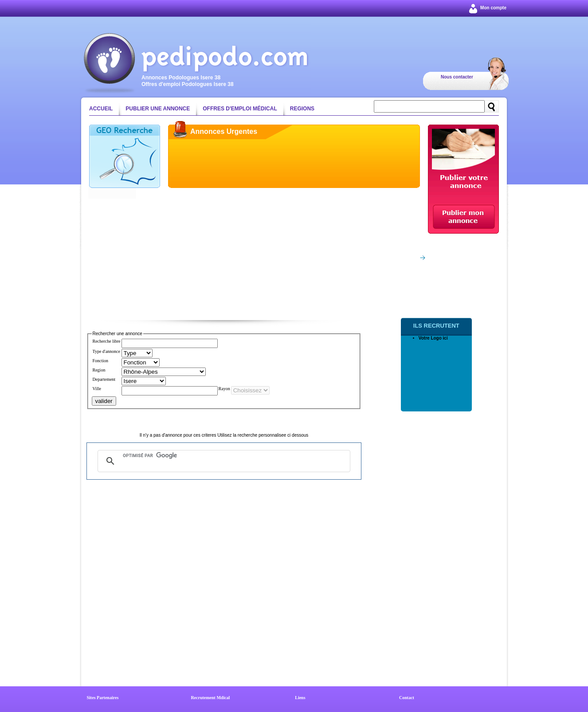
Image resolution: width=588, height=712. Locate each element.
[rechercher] (223, 456)
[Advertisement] (255, 256)
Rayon (224, 389)
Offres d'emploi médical (240, 109)
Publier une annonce (158, 109)
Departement (104, 379)
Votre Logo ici (433, 338)
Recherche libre (107, 341)
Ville (97, 389)
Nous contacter (457, 77)
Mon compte (493, 8)
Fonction (101, 361)
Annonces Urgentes (224, 131)
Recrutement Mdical (210, 698)
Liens (300, 698)
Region (99, 370)
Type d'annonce (106, 351)
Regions (302, 109)
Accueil (101, 109)
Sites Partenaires (103, 698)
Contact (407, 698)
